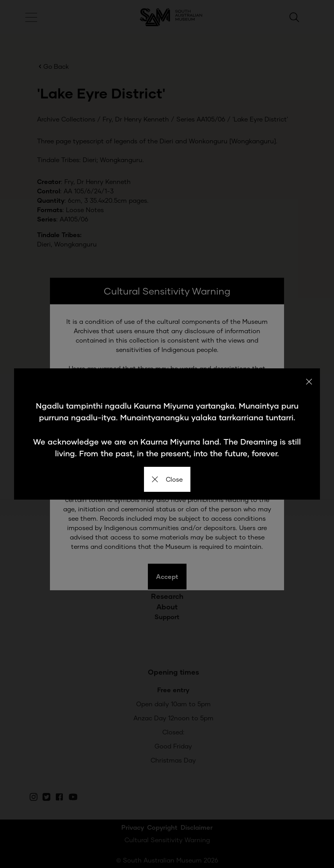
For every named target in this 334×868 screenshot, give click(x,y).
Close (167, 479)
